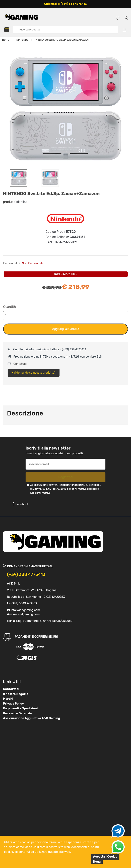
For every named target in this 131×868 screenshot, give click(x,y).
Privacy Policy (13, 704)
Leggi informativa (40, 493)
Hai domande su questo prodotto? (33, 373)
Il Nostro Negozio (16, 694)
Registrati (65, 477)
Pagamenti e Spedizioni (20, 708)
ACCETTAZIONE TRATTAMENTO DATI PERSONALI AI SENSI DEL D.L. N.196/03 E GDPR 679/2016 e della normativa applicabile (65, 489)
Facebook (20, 504)
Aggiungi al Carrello (66, 329)
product (9, 202)
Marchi (8, 699)
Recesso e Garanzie (17, 713)
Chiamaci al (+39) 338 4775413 (65, 4)
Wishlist (21, 202)
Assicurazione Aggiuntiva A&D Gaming (32, 718)
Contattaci (17, 364)
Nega (97, 862)
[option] (65, 109)
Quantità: (10, 307)
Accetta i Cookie (105, 857)
